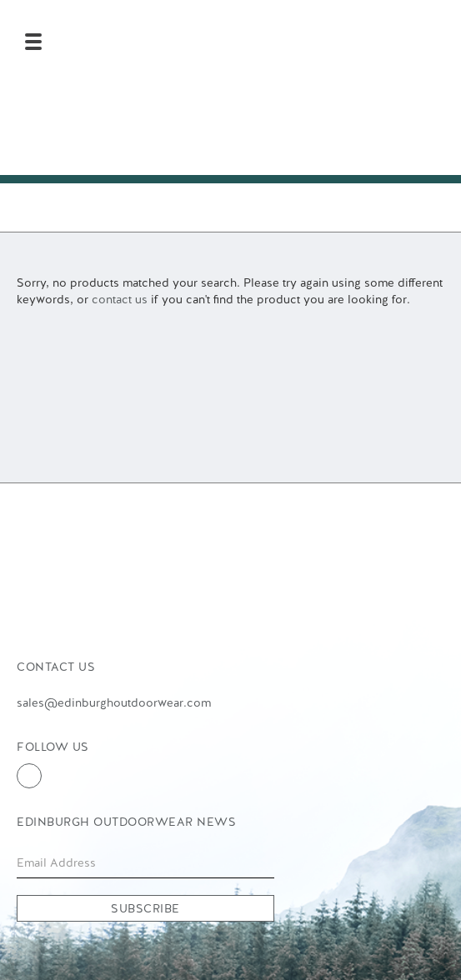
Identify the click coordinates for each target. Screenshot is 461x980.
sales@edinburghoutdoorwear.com (114, 702)
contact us (120, 299)
